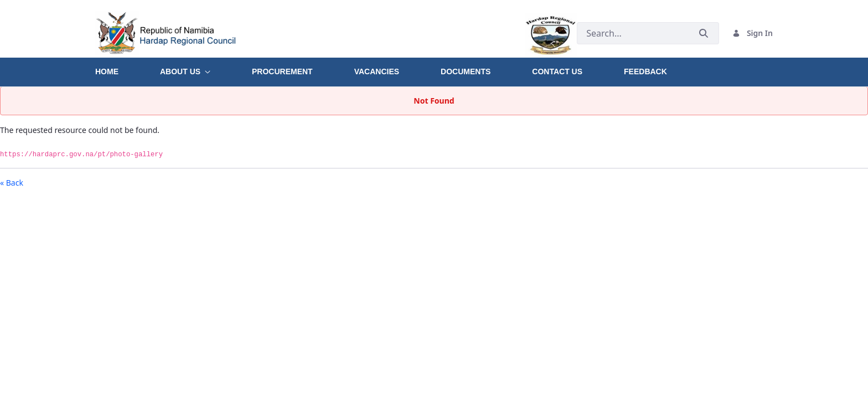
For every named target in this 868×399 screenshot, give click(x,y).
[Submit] (704, 33)
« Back (12, 183)
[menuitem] (128, 68)
